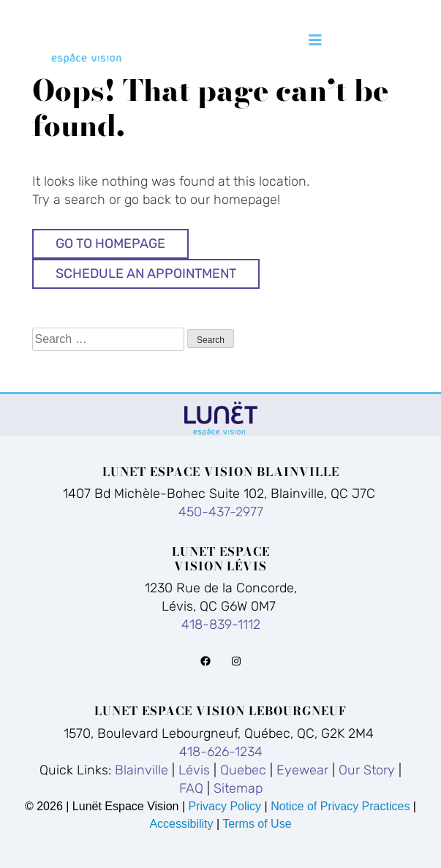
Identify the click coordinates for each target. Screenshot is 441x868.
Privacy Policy (226, 806)
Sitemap (238, 788)
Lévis (194, 770)
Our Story (367, 770)
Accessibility (181, 824)
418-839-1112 (221, 624)
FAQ (191, 788)
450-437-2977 (221, 512)
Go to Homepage (110, 244)
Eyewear (302, 770)
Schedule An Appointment (146, 273)
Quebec (243, 770)
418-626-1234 (221, 752)
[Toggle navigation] (315, 40)
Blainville (142, 770)
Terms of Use (257, 824)
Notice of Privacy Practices (340, 806)
